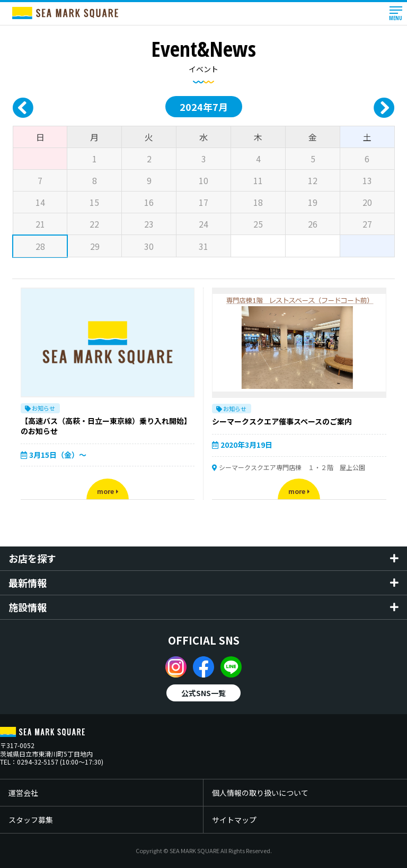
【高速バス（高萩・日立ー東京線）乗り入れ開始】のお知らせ (106, 426)
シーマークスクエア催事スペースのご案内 (282, 422)
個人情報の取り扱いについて (260, 793)
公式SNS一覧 (203, 693)
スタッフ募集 (31, 820)
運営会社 (23, 793)
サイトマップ (234, 820)
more (108, 491)
